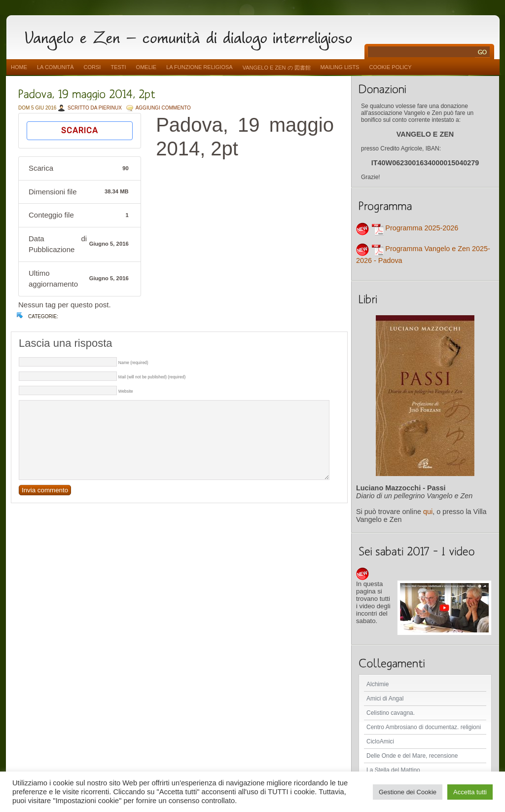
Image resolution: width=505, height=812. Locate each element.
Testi (118, 67)
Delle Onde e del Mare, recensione (412, 756)
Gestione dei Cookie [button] (408, 792)
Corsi (92, 67)
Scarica (80, 130)
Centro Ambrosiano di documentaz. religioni (424, 727)
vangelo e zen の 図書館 (277, 68)
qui (428, 512)
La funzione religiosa (199, 67)
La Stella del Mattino (393, 770)
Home (19, 67)
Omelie (146, 67)
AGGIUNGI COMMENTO (163, 108)
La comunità (55, 67)
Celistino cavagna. (391, 713)
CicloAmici (380, 741)
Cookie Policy (390, 67)
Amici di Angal (385, 699)
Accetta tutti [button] (470, 792)
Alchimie (378, 684)
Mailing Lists (340, 67)
